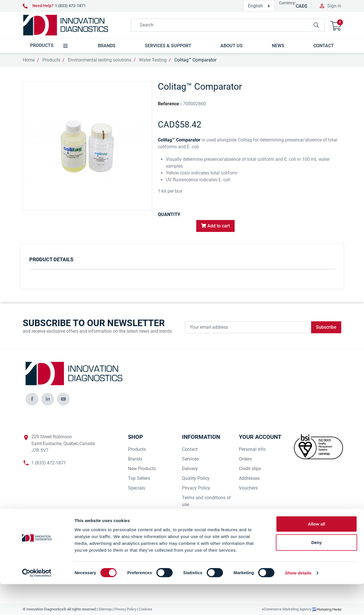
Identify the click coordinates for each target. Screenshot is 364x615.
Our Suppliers (196, 514)
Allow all (317, 555)
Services (190, 459)
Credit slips (250, 469)
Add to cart (215, 226)
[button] (336, 25)
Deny (317, 573)
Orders (245, 459)
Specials (136, 488)
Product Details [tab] (51, 259)
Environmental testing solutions (100, 60)
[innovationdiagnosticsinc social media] (32, 399)
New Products (142, 469)
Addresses (249, 478)
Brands (135, 459)
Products (51, 60)
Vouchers (248, 488)
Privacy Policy (196, 488)
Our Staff (191, 524)
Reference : (170, 104)
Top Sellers (139, 478)
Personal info (252, 449)
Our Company (196, 533)
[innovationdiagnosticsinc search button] (316, 25)
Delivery (190, 469)
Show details (298, 604)
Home (29, 60)
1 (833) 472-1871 (70, 6)
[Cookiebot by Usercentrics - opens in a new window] (37, 604)
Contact (190, 449)
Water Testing (153, 60)
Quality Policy (196, 478)
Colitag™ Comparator (195, 60)
